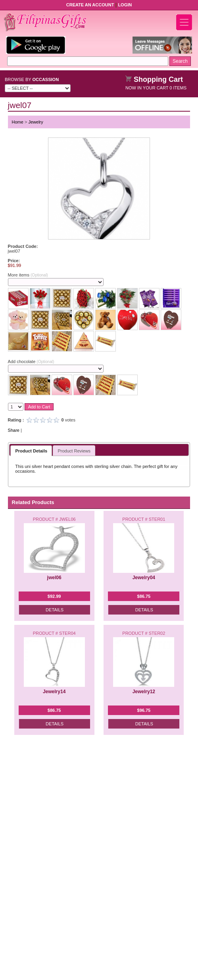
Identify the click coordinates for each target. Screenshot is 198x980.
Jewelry (36, 122)
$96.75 (144, 710)
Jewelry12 (144, 692)
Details (55, 610)
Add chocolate (31, 361)
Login (125, 5)
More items (28, 275)
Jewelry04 (144, 578)
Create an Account (90, 5)
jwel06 (54, 578)
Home (18, 122)
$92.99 (54, 596)
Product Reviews (74, 451)
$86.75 (144, 596)
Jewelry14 (54, 692)
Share (14, 430)
